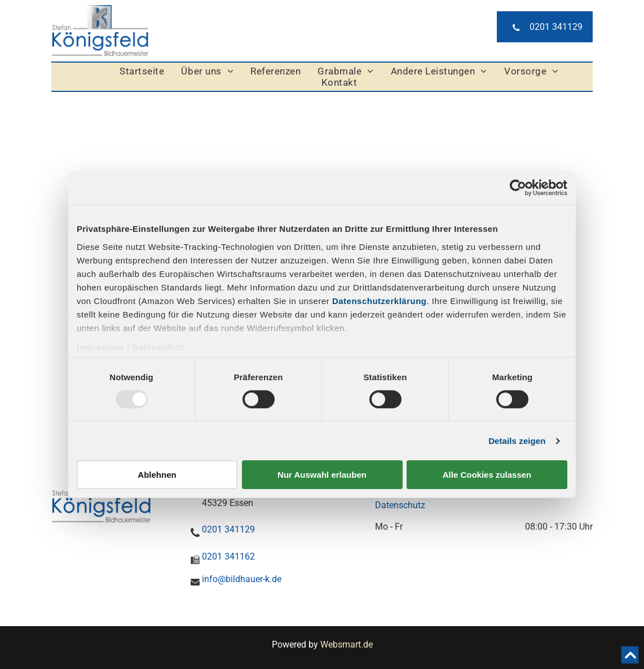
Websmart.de (347, 644)
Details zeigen (517, 441)
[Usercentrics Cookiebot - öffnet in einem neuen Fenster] (518, 188)
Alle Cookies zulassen (487, 475)
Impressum (101, 347)
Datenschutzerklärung (380, 300)
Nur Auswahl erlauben (322, 475)
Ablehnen (157, 475)
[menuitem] (142, 71)
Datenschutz (159, 347)
